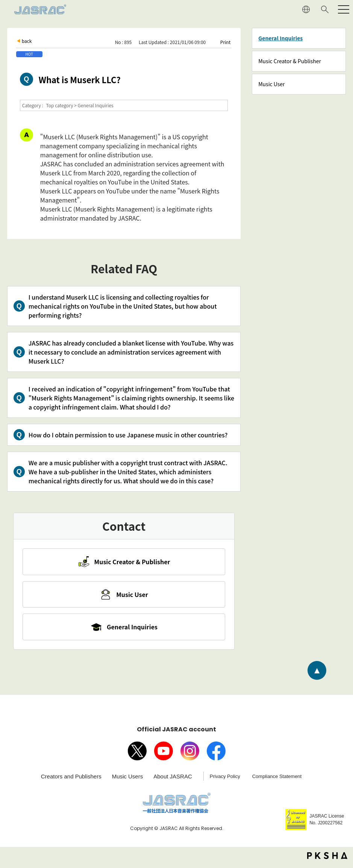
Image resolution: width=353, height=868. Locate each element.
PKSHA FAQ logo (327, 859)
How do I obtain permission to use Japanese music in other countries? (128, 435)
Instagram (190, 755)
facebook (216, 755)
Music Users (128, 780)
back (27, 41)
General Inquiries (280, 38)
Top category (60, 105)
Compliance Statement (277, 780)
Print (225, 42)
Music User (271, 84)
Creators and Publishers (71, 780)
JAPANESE (306, 9)
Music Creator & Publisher (290, 61)
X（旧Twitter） (137, 755)
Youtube (164, 755)
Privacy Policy (225, 780)
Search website (325, 9)
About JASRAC (173, 780)
